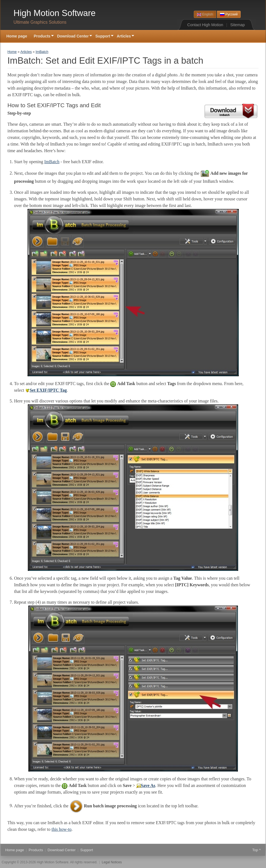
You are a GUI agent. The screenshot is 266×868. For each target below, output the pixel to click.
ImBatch (42, 52)
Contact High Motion (205, 25)
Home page (17, 36)
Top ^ (256, 850)
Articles (124, 37)
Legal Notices (112, 862)
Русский (229, 14)
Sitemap (237, 25)
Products (42, 37)
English (205, 14)
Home (12, 52)
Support (103, 37)
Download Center (73, 37)
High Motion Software (55, 13)
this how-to (61, 829)
